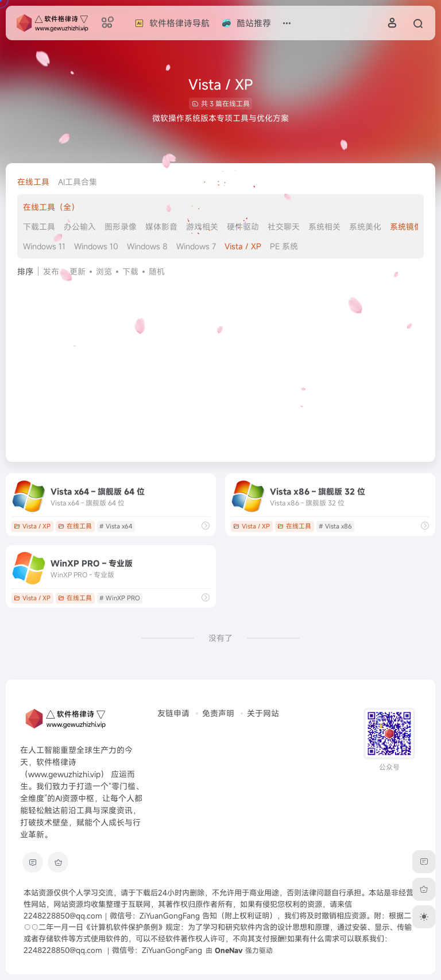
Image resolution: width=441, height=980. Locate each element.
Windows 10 (96, 246)
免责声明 (218, 713)
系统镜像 (406, 227)
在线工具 (33, 182)
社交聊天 (284, 227)
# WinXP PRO (120, 598)
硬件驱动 (243, 227)
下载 (130, 271)
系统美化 (365, 227)
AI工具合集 (78, 182)
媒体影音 (161, 227)
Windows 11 (44, 246)
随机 (157, 271)
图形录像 (121, 227)
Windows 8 (147, 246)
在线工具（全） (51, 207)
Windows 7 (196, 246)
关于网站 (263, 713)
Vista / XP (243, 246)
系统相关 (324, 227)
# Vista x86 (335, 526)
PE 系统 (284, 246)
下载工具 (39, 227)
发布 (51, 271)
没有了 (220, 638)
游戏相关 (202, 227)
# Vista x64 (116, 526)
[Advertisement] (220, 364)
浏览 (104, 271)
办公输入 (80, 227)
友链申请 (173, 713)
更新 (78, 271)
